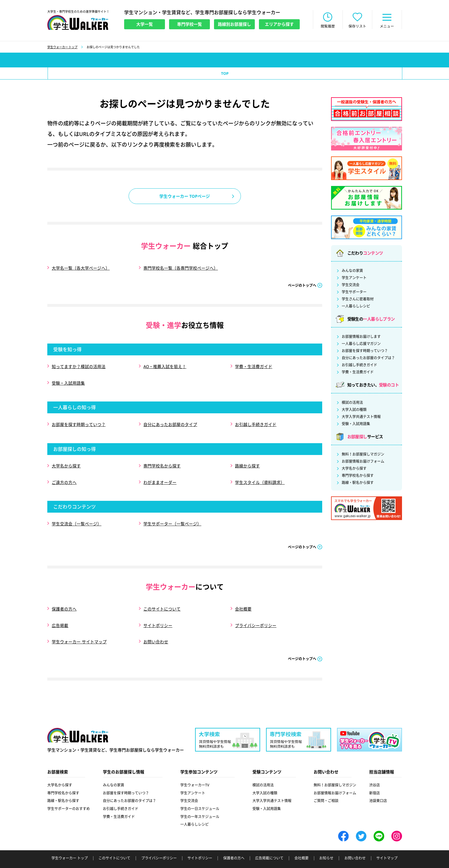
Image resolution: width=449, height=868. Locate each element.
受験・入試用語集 (68, 381)
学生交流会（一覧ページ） (77, 516)
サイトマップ (387, 846)
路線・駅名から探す (358, 483)
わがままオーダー (160, 476)
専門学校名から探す (162, 461)
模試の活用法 (352, 403)
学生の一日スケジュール (200, 797)
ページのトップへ (302, 285)
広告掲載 (60, 615)
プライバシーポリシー (256, 615)
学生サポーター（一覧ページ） (172, 516)
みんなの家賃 (352, 271)
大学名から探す (66, 461)
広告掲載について (269, 846)
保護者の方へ (64, 600)
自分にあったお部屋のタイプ (170, 421)
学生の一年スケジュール (200, 805)
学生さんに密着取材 (358, 300)
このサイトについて (162, 600)
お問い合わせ (156, 630)
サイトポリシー (158, 615)
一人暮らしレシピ (356, 307)
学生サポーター (354, 293)
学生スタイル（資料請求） (260, 476)
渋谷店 (375, 773)
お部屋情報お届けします (361, 337)
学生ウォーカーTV (195, 773)
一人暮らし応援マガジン (361, 344)
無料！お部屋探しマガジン (363, 455)
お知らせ (326, 846)
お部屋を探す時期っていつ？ (79, 421)
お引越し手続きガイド (256, 421)
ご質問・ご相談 (326, 789)
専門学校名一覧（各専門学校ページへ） (181, 268)
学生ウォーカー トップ (63, 48)
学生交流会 (351, 286)
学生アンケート (354, 278)
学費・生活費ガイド (254, 366)
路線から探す (247, 461)
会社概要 (243, 600)
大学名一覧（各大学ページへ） (81, 268)
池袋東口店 (378, 789)
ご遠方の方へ (64, 476)
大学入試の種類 (354, 410)
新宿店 (375, 781)
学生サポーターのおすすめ (69, 797)
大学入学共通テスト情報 (361, 417)
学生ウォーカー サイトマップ (79, 630)
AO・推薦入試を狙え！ (165, 366)
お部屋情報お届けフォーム (363, 462)
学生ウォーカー (78, 723)
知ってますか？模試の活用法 (79, 366)
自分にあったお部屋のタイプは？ (368, 359)
